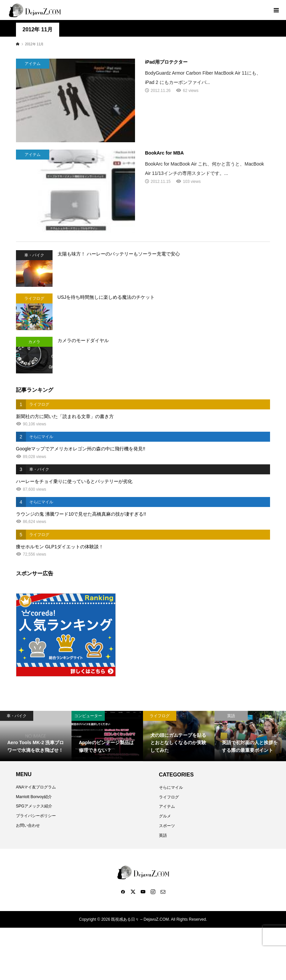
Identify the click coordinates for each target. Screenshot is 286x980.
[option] (36, 736)
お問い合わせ (28, 825)
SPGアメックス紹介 (34, 806)
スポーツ (167, 826)
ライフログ (169, 797)
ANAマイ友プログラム (36, 787)
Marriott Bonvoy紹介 (34, 797)
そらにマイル (171, 787)
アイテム (167, 806)
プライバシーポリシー (36, 816)
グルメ (165, 816)
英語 (163, 835)
